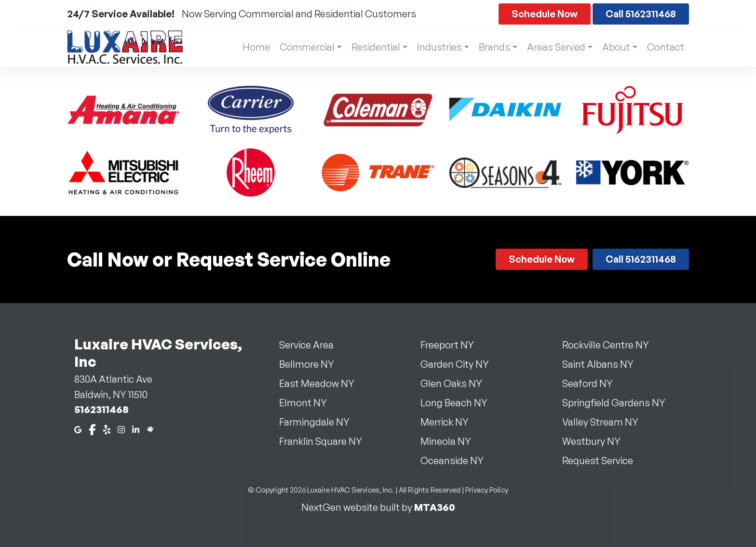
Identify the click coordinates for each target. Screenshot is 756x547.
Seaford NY (593, 383)
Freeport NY (453, 345)
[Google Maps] (78, 428)
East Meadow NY (323, 383)
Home (250, 47)
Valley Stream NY (606, 422)
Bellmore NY (312, 364)
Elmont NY (309, 403)
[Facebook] (92, 428)
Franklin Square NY (326, 441)
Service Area (312, 345)
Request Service (603, 460)
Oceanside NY (458, 460)
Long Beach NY (460, 403)
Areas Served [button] (554, 47)
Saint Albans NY (604, 364)
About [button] (615, 47)
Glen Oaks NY (457, 383)
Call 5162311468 (641, 14)
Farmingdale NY (320, 422)
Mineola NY (452, 441)
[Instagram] (121, 428)
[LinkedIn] (136, 428)
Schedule (545, 14)
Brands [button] (492, 47)
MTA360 (435, 507)
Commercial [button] (301, 47)
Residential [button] (371, 47)
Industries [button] (436, 47)
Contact (666, 47)
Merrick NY (450, 422)
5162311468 (101, 409)
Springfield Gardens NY (620, 403)
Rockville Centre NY (611, 345)
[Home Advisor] (150, 428)
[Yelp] (107, 428)
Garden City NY (460, 364)
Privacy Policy (487, 490)
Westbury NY (597, 441)
